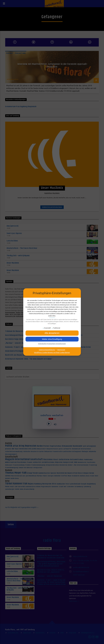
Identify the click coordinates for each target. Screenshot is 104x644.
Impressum (61, 350)
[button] (52, 339)
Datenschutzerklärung (47, 350)
